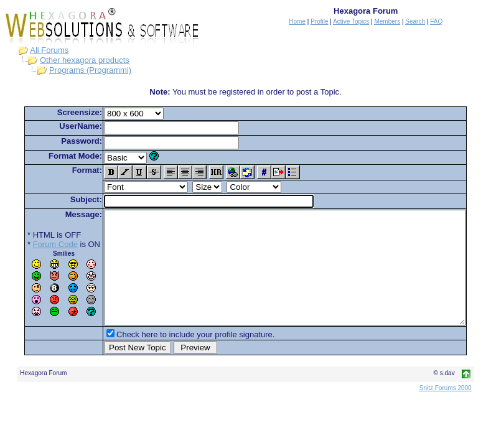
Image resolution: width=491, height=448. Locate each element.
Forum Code (36, 244)
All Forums (37, 50)
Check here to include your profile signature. (176, 357)
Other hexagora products (73, 60)
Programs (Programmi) (78, 70)
